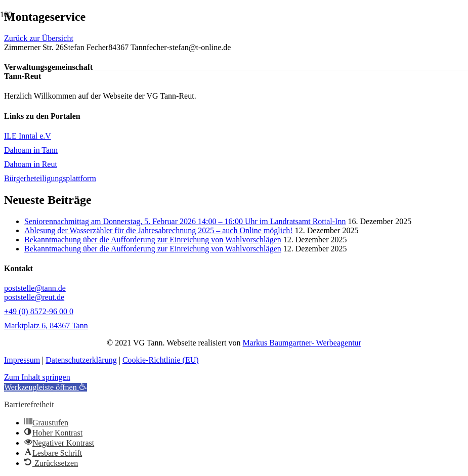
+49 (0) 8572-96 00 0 (39, 311)
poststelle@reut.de (34, 297)
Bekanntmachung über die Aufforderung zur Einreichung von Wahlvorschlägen (153, 240)
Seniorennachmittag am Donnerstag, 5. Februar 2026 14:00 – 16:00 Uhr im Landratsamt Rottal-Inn (185, 221)
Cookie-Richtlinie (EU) (161, 360)
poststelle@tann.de (35, 288)
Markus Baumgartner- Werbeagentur (302, 343)
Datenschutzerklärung (81, 360)
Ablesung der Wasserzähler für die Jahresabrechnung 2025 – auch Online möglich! (159, 230)
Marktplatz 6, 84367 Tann (46, 326)
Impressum (22, 360)
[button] (46, 387)
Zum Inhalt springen (37, 377)
